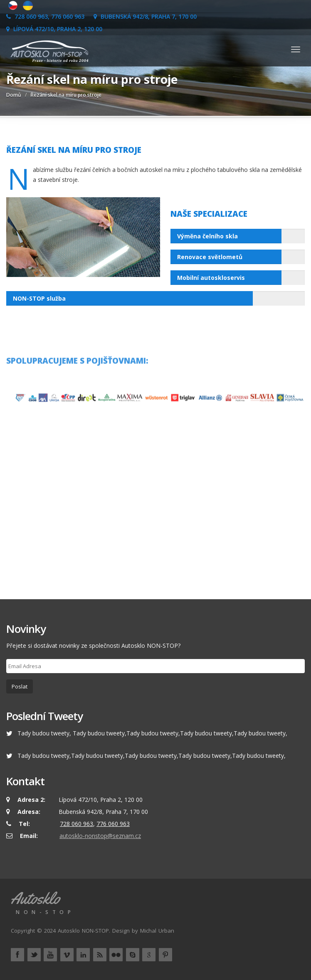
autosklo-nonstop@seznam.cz (100, 836)
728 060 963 (77, 824)
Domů (14, 95)
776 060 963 (113, 824)
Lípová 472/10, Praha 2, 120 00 (54, 29)
